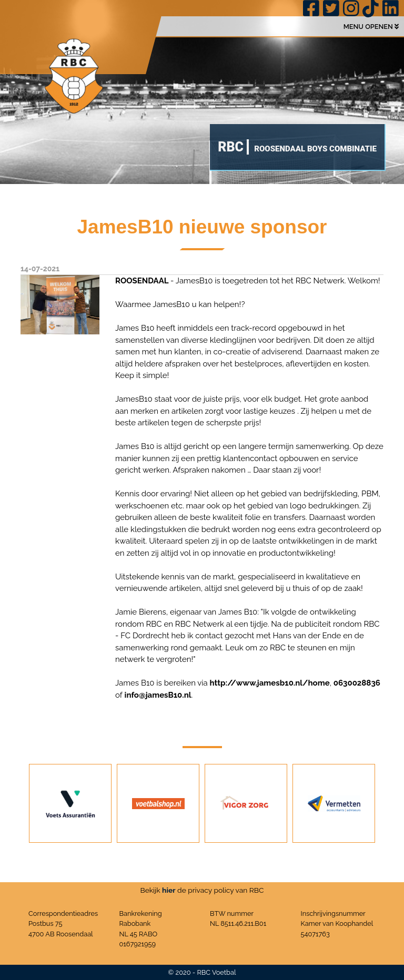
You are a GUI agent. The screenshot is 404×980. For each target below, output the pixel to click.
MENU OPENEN (371, 27)
